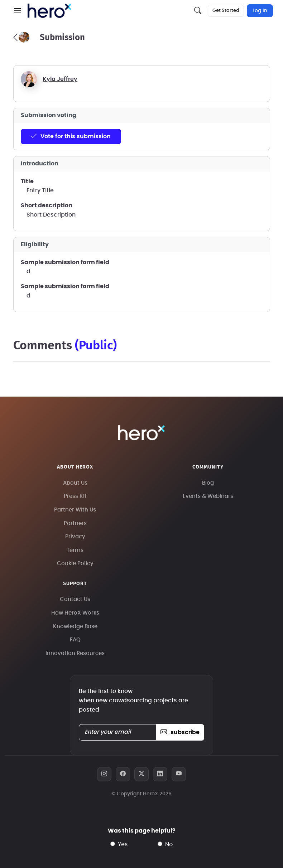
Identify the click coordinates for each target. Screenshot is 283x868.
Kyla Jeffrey (60, 79)
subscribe (180, 732)
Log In (260, 11)
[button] (18, 11)
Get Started (226, 11)
